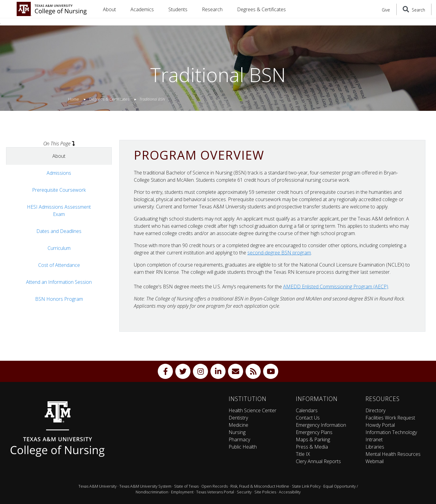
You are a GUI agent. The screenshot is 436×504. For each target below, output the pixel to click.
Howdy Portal (380, 425)
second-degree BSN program (279, 253)
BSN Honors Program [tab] (59, 299)
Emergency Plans (314, 432)
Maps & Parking (313, 439)
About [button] (109, 9)
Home (74, 99)
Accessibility (290, 492)
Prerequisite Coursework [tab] (59, 190)
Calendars (307, 410)
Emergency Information (321, 425)
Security (244, 492)
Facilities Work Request (390, 418)
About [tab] (59, 156)
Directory (375, 410)
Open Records (215, 486)
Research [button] (212, 9)
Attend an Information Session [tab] (59, 282)
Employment (182, 492)
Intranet (374, 439)
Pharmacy (239, 439)
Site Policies (265, 492)
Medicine (238, 425)
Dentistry (238, 418)
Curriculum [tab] (59, 248)
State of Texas (186, 486)
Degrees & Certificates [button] (261, 9)
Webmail (375, 461)
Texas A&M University (97, 486)
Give (386, 10)
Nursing (237, 432)
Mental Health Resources (393, 454)
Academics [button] (142, 9)
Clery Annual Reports (318, 461)
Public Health (243, 447)
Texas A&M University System (145, 486)
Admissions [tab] (59, 173)
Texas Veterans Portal (215, 492)
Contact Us (308, 418)
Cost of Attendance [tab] (59, 265)
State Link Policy (306, 486)
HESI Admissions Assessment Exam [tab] (59, 211)
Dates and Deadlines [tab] (59, 231)
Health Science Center (253, 410)
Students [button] (178, 9)
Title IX (303, 454)
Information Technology (391, 432)
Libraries (375, 447)
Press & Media (312, 447)
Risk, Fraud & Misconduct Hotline (260, 486)
